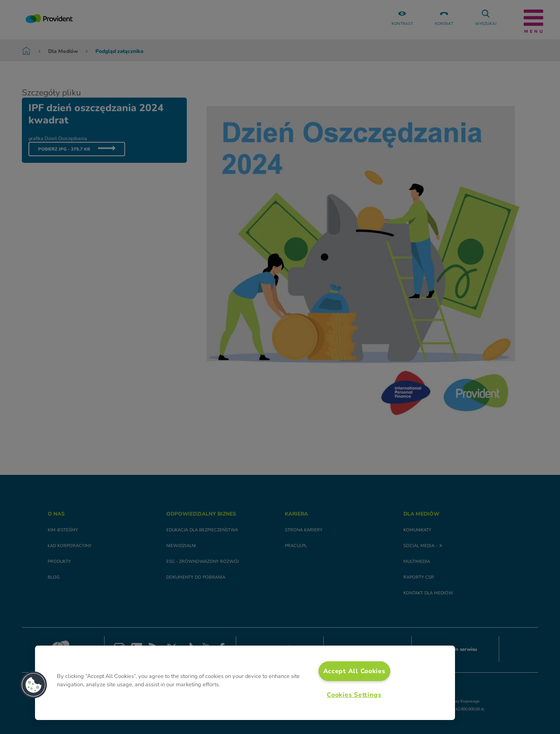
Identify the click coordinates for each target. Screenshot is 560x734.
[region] (245, 683)
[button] (34, 685)
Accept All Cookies (354, 671)
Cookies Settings (354, 695)
